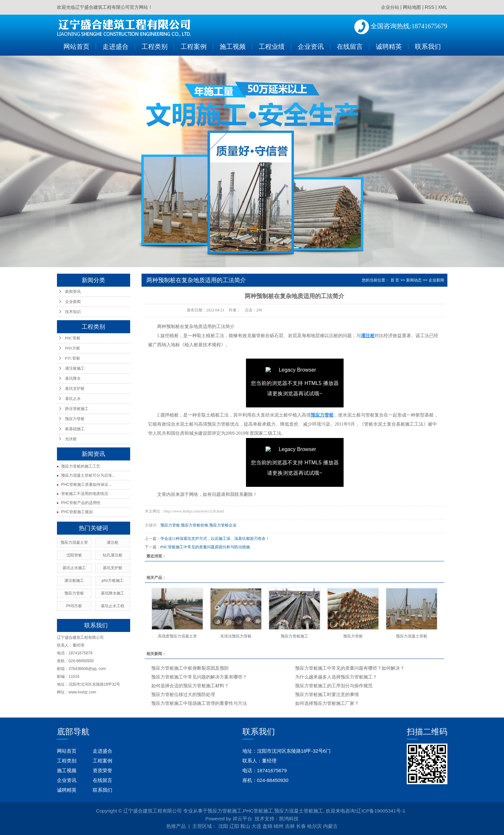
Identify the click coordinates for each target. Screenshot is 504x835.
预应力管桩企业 (223, 525)
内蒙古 (330, 826)
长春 (301, 826)
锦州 (279, 826)
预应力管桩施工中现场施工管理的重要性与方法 (199, 703)
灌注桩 (113, 542)
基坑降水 (73, 378)
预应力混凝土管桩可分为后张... (88, 475)
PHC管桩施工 (258, 811)
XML (443, 7)
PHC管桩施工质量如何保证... (86, 485)
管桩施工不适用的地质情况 (85, 494)
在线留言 (350, 47)
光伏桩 (71, 439)
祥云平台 (242, 819)
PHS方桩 (73, 348)
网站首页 (76, 47)
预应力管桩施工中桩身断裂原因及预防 (190, 668)
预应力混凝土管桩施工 (299, 811)
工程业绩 (272, 47)
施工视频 (233, 47)
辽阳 (234, 826)
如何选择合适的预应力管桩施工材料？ (190, 686)
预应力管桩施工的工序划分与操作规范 (334, 686)
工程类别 (155, 47)
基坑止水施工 (74, 568)
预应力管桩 (75, 419)
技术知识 (73, 312)
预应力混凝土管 (74, 542)
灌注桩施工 (75, 368)
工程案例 (194, 47)
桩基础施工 (75, 429)
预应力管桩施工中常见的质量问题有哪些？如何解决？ (350, 668)
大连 (256, 826)
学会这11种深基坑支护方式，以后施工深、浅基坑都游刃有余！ (215, 539)
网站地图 (412, 7)
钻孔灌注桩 (113, 555)
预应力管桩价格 (195, 525)
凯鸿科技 (289, 819)
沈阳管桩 (74, 555)
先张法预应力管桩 (236, 636)
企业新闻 (73, 302)
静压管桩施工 (77, 409)
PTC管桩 (73, 358)
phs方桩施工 (112, 581)
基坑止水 (73, 399)
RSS (429, 7)
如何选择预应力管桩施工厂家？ (327, 703)
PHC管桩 (73, 338)
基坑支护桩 (75, 389)
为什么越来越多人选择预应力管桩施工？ (336, 677)
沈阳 (223, 826)
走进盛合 (116, 47)
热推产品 (176, 826)
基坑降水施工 (113, 593)
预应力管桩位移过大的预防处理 (183, 695)
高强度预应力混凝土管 (177, 636)
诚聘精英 (389, 47)
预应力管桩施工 (294, 636)
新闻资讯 (73, 292)
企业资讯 (311, 47)
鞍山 (245, 826)
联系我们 (428, 47)
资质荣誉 (102, 770)
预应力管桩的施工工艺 (81, 466)
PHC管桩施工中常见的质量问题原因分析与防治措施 (205, 547)
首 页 (395, 280)
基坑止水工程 (113, 606)
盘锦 (267, 826)
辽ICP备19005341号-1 (381, 811)
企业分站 (390, 7)
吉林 (290, 826)
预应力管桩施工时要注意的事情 (327, 695)
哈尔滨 (314, 826)
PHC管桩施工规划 (77, 512)
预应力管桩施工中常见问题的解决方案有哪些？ (199, 677)
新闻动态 (414, 280)
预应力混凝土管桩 (412, 636)
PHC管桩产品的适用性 (81, 503)
